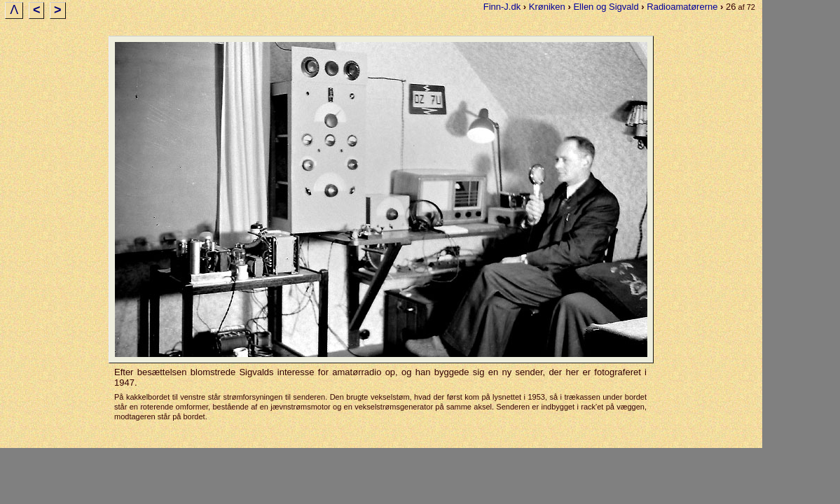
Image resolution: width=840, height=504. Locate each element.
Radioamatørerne (682, 7)
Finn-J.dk (502, 7)
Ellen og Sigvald (606, 7)
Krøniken (547, 7)
